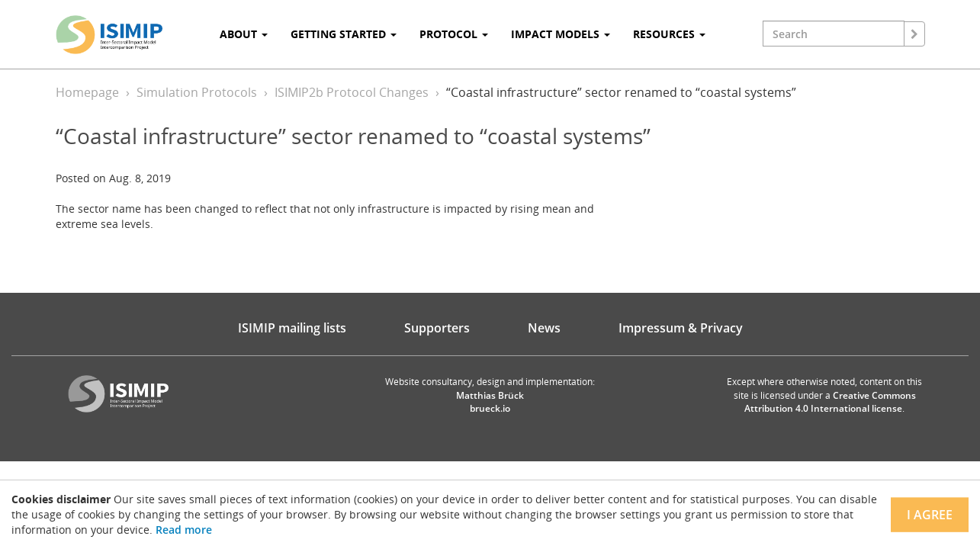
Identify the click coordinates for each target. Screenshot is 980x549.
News (544, 328)
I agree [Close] (930, 515)
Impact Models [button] (561, 34)
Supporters (437, 328)
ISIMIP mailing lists (292, 328)
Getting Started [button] (344, 34)
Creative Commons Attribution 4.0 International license (830, 402)
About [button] (244, 34)
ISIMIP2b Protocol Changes (352, 92)
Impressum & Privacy (681, 328)
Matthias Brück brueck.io (490, 402)
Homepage (87, 92)
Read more (184, 530)
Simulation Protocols (197, 92)
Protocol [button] (454, 34)
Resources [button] (669, 34)
